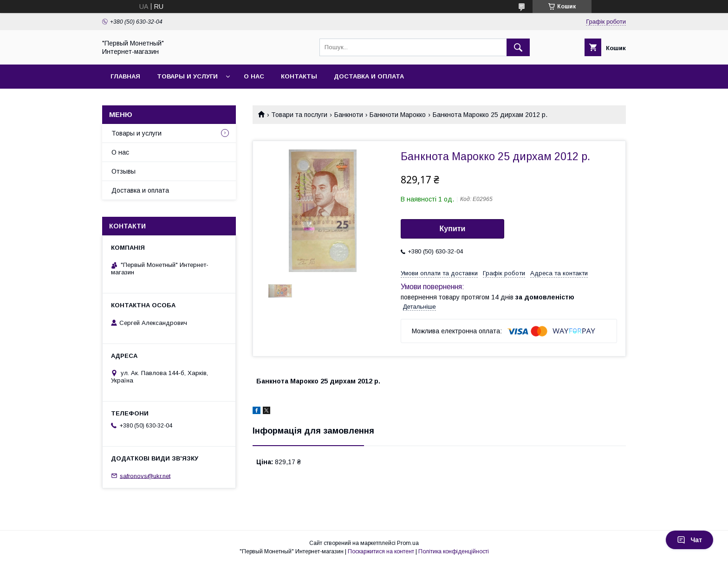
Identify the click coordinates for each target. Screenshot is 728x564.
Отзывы (123, 171)
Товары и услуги (187, 76)
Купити (453, 229)
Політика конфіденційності (454, 551)
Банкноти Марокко (398, 115)
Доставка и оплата (369, 76)
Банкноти (349, 115)
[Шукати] (518, 47)
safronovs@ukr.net (145, 476)
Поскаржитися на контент (381, 551)
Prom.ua (408, 543)
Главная (125, 76)
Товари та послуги (299, 115)
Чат (689, 540)
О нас (254, 76)
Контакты (299, 76)
